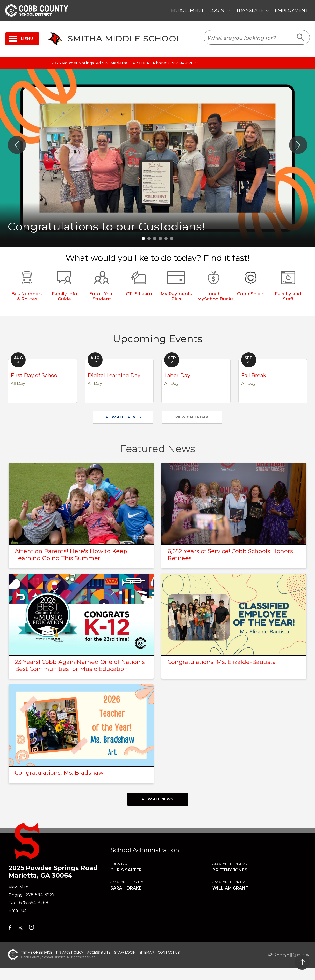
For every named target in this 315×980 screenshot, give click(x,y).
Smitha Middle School (125, 39)
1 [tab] (143, 239)
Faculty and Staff (288, 296)
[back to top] (302, 962)
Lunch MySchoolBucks (216, 296)
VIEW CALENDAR (192, 417)
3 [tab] (155, 239)
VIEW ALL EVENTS (123, 417)
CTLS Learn (139, 294)
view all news (157, 799)
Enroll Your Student (102, 296)
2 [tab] (149, 239)
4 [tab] (160, 239)
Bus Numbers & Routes (27, 296)
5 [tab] (166, 239)
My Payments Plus (176, 296)
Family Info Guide (64, 296)
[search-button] (301, 37)
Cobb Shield (251, 294)
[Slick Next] (298, 145)
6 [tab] (172, 239)
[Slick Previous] (17, 145)
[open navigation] (22, 39)
